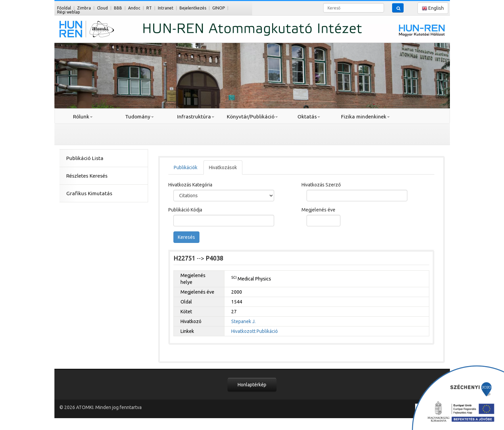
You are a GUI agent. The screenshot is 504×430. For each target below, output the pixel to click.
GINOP (219, 8)
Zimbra (84, 8)
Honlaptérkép (252, 385)
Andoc (134, 8)
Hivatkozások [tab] (223, 167)
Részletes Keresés (87, 176)
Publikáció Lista (85, 158)
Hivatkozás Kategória (190, 185)
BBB (118, 8)
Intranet (166, 8)
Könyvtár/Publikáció (252, 117)
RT (149, 8)
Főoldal (64, 8)
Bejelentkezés (193, 8)
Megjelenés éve (318, 210)
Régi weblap (69, 12)
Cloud (102, 8)
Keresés (186, 237)
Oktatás (309, 117)
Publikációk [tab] (186, 167)
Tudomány (139, 117)
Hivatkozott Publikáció (255, 331)
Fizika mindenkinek (365, 117)
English (433, 8)
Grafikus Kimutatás (89, 193)
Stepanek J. (243, 321)
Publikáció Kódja (185, 210)
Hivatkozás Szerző (321, 185)
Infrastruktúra (196, 117)
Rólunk (83, 117)
